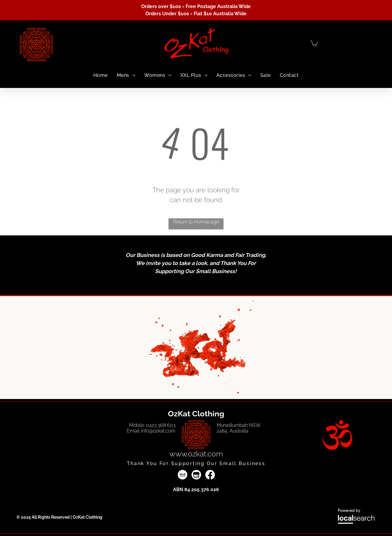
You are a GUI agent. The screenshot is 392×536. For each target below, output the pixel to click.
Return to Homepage (196, 222)
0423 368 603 (161, 425)
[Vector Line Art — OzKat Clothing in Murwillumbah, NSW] (196, 435)
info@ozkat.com (158, 431)
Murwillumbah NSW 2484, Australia (238, 428)
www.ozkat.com (196, 454)
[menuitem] (101, 75)
